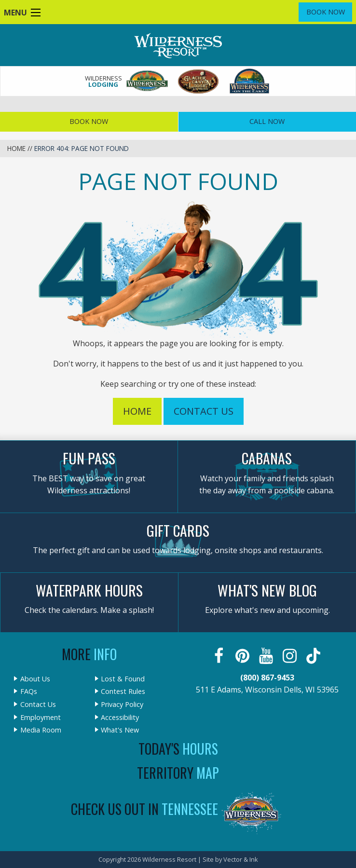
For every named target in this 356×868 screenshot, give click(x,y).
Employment (41, 718)
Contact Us (204, 411)
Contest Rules (123, 692)
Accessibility (120, 718)
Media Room (41, 730)
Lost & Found (123, 679)
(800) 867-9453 (267, 678)
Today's (178, 749)
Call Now (267, 121)
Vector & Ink (241, 859)
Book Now (326, 12)
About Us (35, 679)
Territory (178, 773)
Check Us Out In (144, 809)
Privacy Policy (122, 705)
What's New (120, 730)
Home (16, 148)
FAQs (29, 692)
